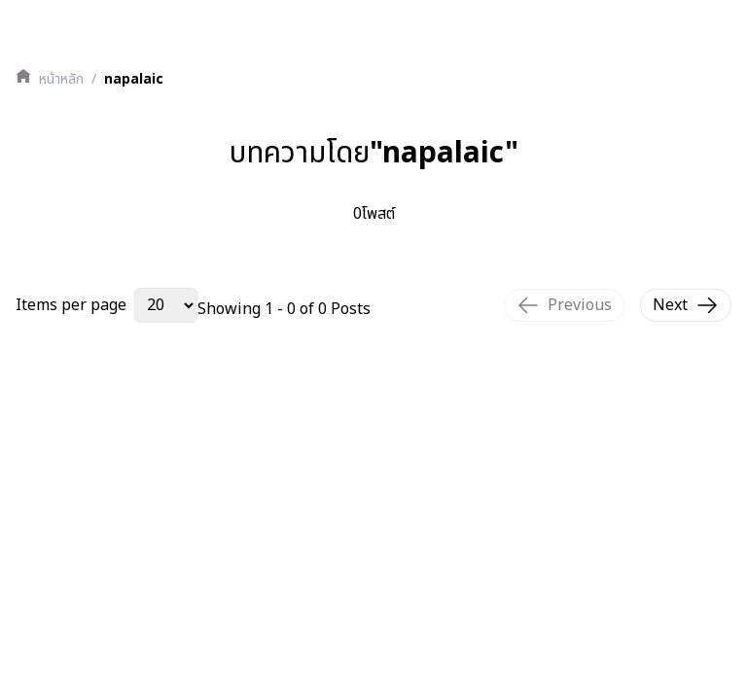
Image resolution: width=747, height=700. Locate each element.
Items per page (71, 305)
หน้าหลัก (61, 80)
